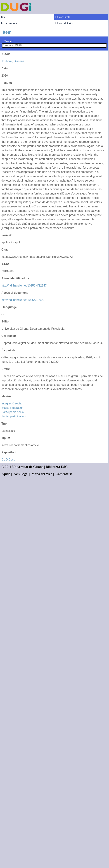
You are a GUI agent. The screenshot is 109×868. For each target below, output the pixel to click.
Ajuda (6, 474)
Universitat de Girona (28, 467)
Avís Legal (21, 474)
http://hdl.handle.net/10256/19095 (23, 300)
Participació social (13, 412)
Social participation (13, 416)
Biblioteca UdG (57, 467)
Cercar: (9, 41)
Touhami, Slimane (13, 61)
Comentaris (64, 474)
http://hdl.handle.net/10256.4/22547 (24, 286)
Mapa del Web (42, 474)
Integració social (12, 403)
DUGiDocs (8, 460)
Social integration (12, 408)
